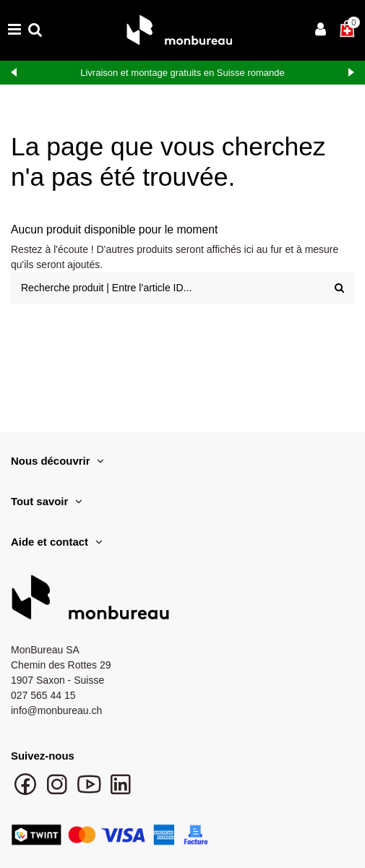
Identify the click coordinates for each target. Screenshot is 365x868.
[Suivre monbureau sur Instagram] (59, 791)
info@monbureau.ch (56, 710)
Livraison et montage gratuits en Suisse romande (182, 73)
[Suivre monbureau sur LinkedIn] (121, 791)
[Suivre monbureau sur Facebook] (27, 791)
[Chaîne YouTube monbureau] (90, 791)
